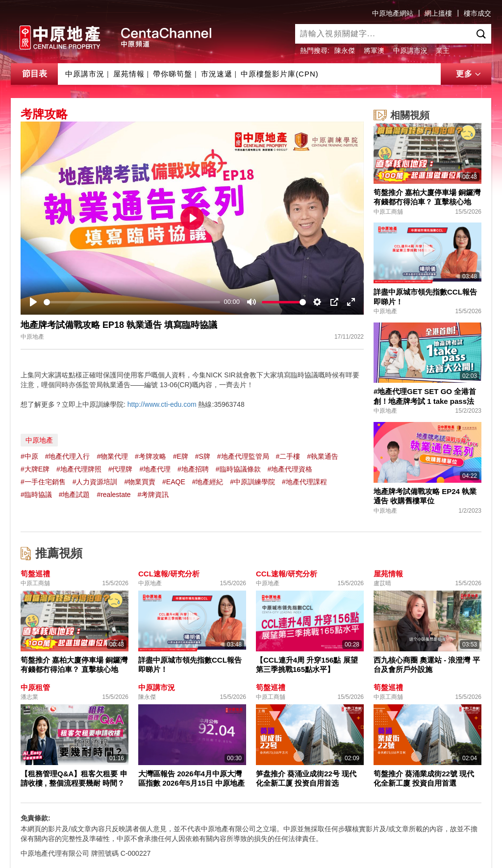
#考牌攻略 (151, 456)
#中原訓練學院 (252, 482)
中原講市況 (410, 50)
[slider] (132, 302)
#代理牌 (121, 469)
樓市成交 (477, 13)
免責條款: (36, 818)
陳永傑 (345, 50)
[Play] (33, 302)
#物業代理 (112, 456)
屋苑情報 (129, 74)
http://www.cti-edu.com (162, 404)
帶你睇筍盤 (173, 74)
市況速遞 (217, 74)
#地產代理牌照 (79, 469)
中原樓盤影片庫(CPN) (280, 74)
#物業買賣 (140, 482)
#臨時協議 (36, 495)
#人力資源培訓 (95, 482)
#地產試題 (75, 495)
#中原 (29, 456)
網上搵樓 (438, 13)
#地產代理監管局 (243, 456)
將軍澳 (374, 50)
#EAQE (174, 482)
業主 (443, 50)
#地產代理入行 (68, 456)
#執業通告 (323, 456)
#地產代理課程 (304, 482)
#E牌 (181, 456)
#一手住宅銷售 (43, 482)
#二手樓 (288, 456)
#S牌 (203, 456)
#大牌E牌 (35, 469)
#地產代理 (155, 469)
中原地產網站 (393, 13)
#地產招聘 (193, 469)
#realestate (113, 495)
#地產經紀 (208, 482)
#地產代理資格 (290, 469)
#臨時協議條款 (238, 469)
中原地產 (39, 440)
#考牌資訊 (153, 495)
